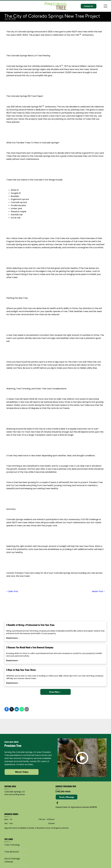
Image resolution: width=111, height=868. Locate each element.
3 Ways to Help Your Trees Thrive (21, 670)
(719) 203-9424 (63, 792)
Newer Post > (98, 591)
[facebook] (57, 803)
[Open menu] (105, 6)
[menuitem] (16, 845)
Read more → (13, 638)
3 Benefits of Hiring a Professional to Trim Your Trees (30, 625)
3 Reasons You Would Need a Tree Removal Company (30, 647)
